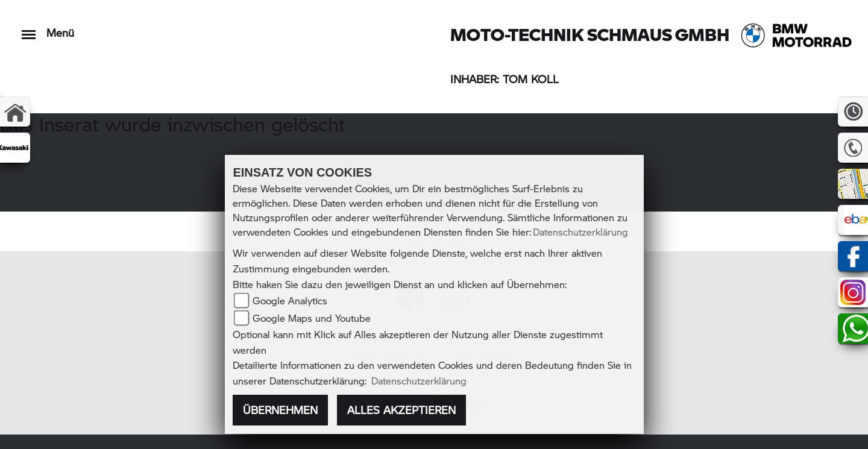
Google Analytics (290, 300)
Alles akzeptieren (401, 410)
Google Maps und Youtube (312, 318)
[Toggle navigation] (29, 29)
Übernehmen (280, 410)
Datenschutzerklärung (580, 232)
